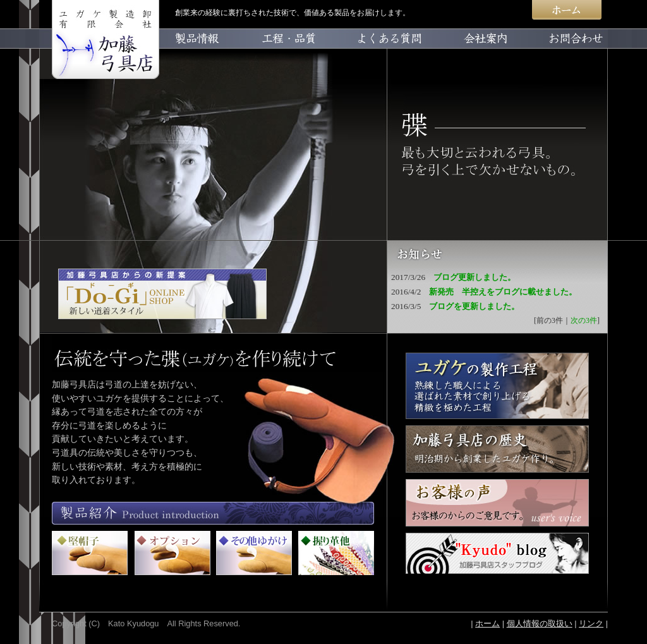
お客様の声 (497, 503)
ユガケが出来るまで (497, 386)
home (99, 54)
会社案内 (473, 54)
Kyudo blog (497, 553)
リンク (591, 623)
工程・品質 (294, 54)
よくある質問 (384, 54)
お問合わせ (563, 54)
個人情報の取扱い (540, 623)
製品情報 (204, 54)
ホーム (567, 14)
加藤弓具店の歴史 (497, 449)
